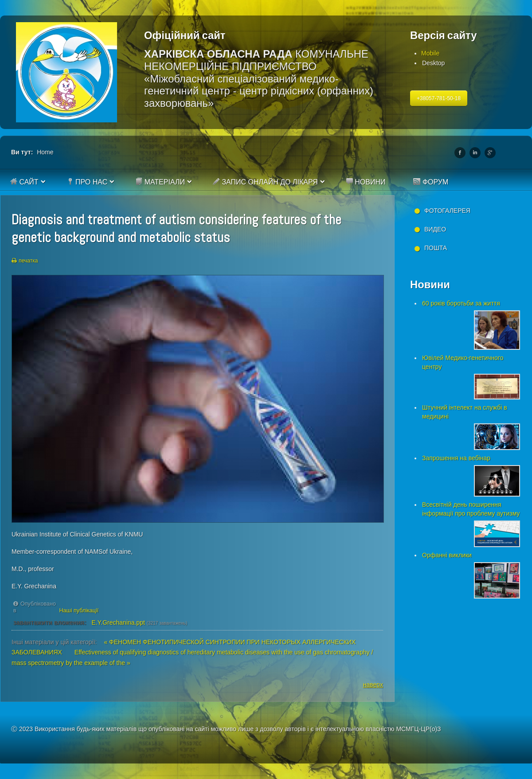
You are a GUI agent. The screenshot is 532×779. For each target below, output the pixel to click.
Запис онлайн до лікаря (265, 182)
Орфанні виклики (447, 555)
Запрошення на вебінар (456, 458)
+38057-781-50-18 (439, 98)
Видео (435, 229)
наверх (373, 685)
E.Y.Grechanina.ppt (118, 622)
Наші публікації (79, 611)
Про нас (87, 182)
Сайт (24, 182)
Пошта (436, 248)
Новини (366, 182)
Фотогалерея (447, 211)
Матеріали (160, 182)
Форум (431, 182)
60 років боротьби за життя (461, 303)
